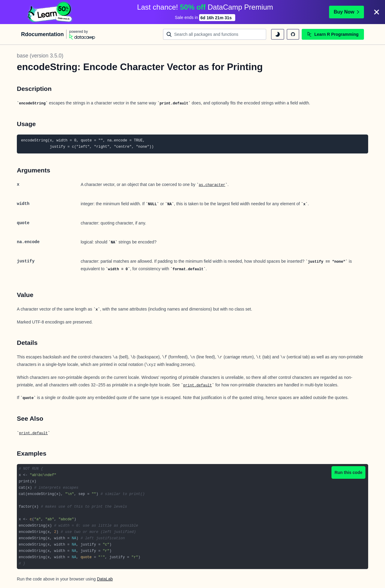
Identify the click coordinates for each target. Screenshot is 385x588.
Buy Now (346, 12)
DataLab (105, 579)
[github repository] (293, 34)
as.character (212, 185)
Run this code (348, 472)
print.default (198, 385)
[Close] (377, 12)
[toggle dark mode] (278, 34)
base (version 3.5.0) (40, 56)
